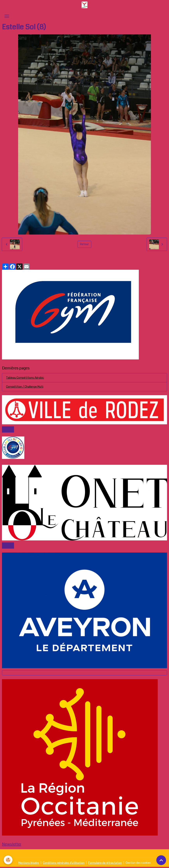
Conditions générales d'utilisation (64, 863)
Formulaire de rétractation (105, 863)
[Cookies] (8, 860)
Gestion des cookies (138, 863)
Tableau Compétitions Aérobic (25, 378)
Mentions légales (29, 863)
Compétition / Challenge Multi (25, 387)
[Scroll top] (161, 860)
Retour (84, 244)
